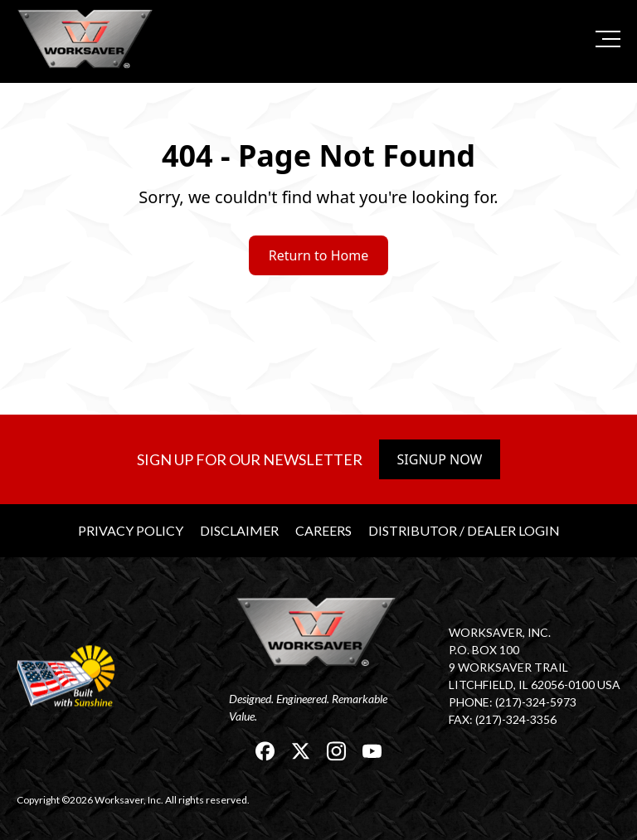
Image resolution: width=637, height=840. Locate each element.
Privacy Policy (131, 530)
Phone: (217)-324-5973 (513, 702)
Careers (323, 530)
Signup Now (440, 459)
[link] (87, 39)
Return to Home (318, 255)
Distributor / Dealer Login (464, 530)
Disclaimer (239, 530)
